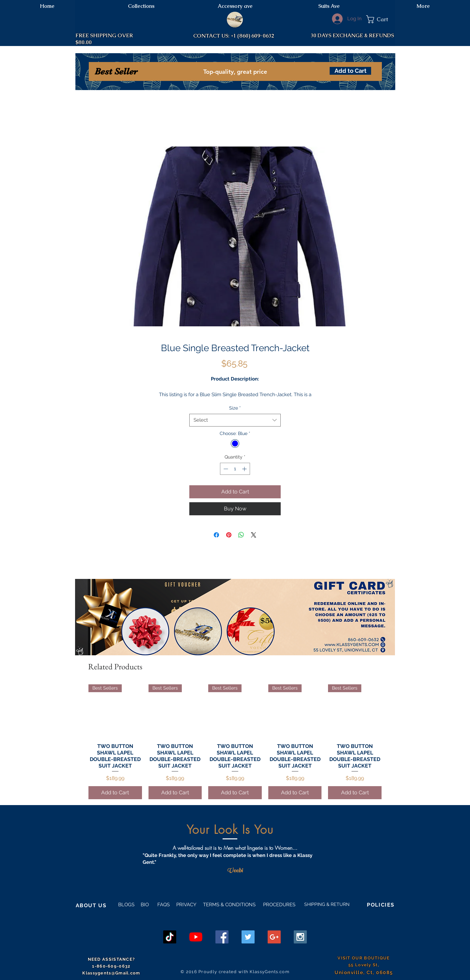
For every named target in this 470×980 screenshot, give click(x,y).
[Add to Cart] (350, 71)
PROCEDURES (279, 905)
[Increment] (245, 469)
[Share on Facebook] (216, 535)
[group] (235, 742)
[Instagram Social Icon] (300, 937)
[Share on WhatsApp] (241, 535)
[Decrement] (225, 469)
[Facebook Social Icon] (222, 937)
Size (235, 408)
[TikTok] (170, 937)
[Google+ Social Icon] (274, 937)
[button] (381, 19)
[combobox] (235, 420)
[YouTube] (196, 937)
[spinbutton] (235, 469)
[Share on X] (254, 535)
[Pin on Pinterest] (229, 535)
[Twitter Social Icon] (248, 937)
